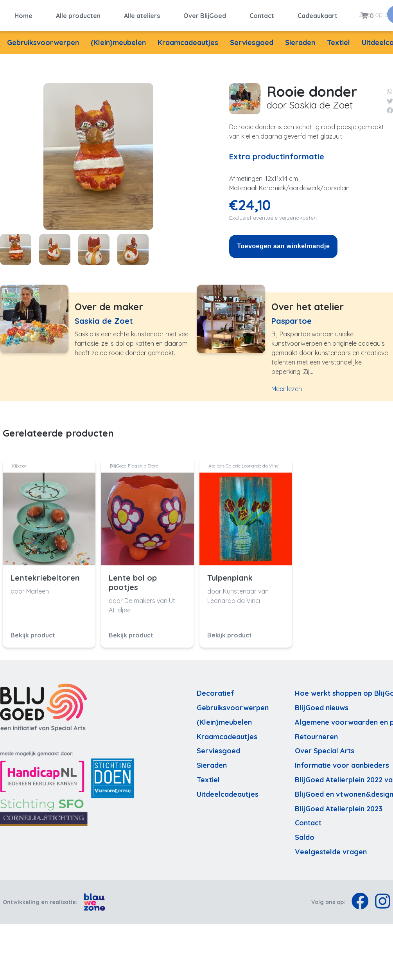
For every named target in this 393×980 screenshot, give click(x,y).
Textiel (338, 40)
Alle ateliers (142, 14)
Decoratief (215, 691)
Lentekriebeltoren (45, 576)
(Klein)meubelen (118, 40)
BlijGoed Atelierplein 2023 (339, 806)
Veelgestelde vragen (331, 849)
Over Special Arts (325, 748)
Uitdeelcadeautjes (228, 791)
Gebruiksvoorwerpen (43, 40)
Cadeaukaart (318, 14)
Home (23, 14)
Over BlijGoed (205, 14)
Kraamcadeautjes (188, 40)
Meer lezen (287, 386)
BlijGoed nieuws (322, 705)
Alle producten (78, 14)
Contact (262, 14)
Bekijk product (33, 633)
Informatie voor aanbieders (342, 763)
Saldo (305, 835)
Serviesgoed (252, 40)
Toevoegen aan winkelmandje (283, 244)
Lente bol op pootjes (133, 580)
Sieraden (300, 40)
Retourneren (316, 734)
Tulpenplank (230, 576)
